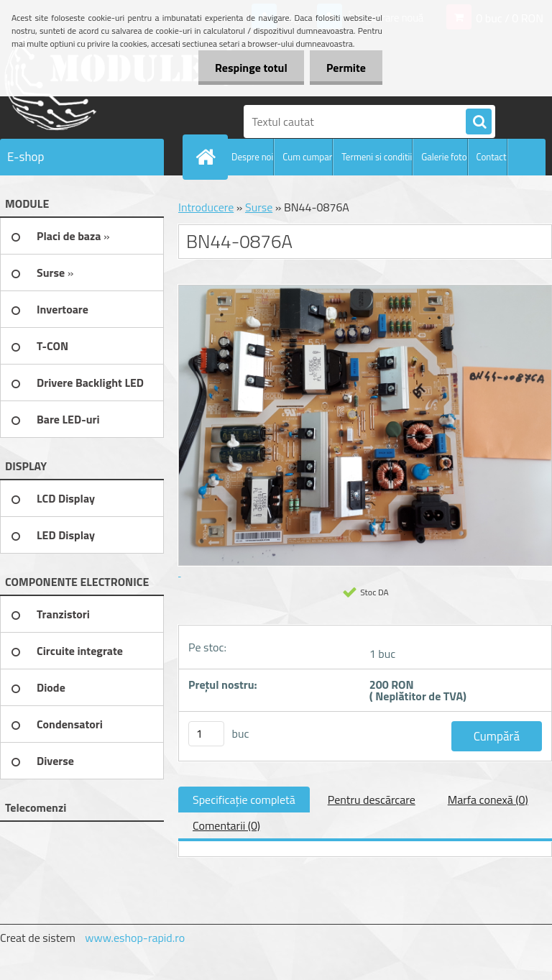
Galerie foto (444, 157)
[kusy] (206, 734)
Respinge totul (247, 68)
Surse (259, 207)
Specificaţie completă (244, 800)
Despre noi (252, 157)
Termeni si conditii (377, 157)
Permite (345, 68)
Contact (492, 157)
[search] (479, 122)
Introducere (206, 207)
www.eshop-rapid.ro (135, 938)
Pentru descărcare (372, 800)
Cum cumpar (307, 157)
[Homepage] (208, 157)
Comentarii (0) (226, 825)
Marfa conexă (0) (488, 800)
